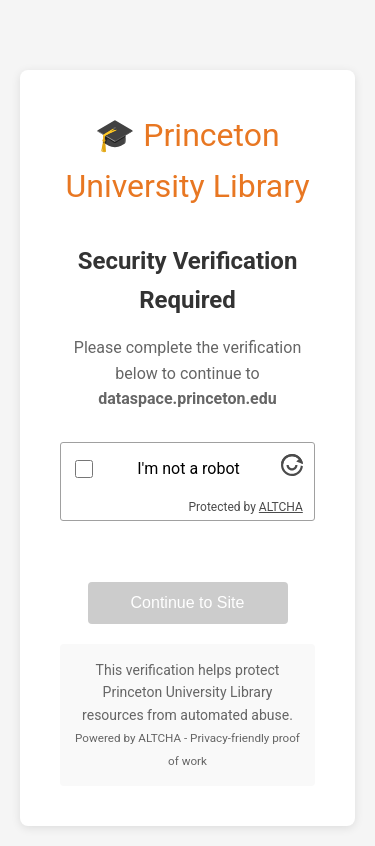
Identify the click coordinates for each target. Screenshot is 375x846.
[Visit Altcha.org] (292, 470)
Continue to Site (188, 602)
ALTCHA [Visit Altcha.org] (281, 507)
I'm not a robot (188, 468)
